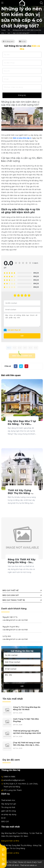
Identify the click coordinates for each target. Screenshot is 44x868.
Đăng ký (22, 95)
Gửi (22, 336)
